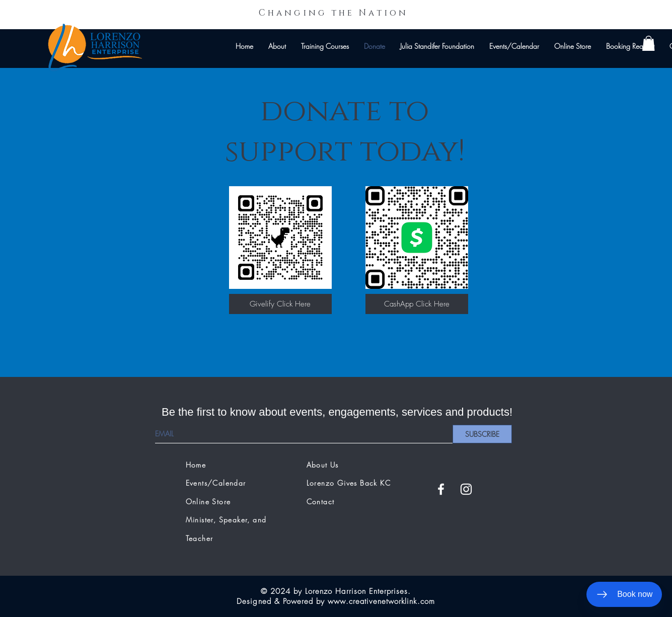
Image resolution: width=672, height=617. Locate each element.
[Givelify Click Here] (280, 304)
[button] (649, 43)
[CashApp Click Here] (417, 304)
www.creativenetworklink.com (381, 601)
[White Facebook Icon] (441, 489)
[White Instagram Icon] (466, 489)
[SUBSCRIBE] (482, 434)
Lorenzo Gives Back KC (349, 483)
